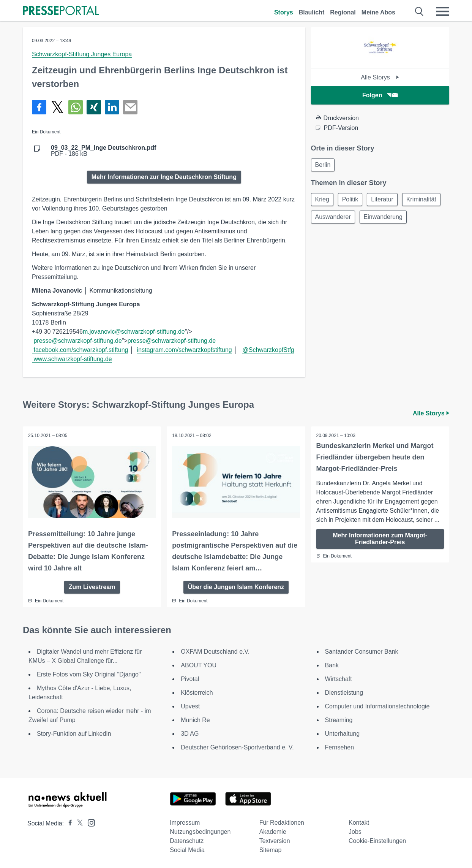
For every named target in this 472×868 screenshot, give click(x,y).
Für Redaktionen (282, 822)
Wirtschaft (339, 679)
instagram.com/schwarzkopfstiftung (185, 350)
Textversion (275, 840)
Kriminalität (331, 219)
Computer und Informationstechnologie (377, 706)
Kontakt (359, 822)
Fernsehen (340, 747)
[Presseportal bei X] (78, 823)
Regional (343, 12)
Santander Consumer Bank (362, 651)
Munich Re (195, 720)
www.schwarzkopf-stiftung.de (73, 359)
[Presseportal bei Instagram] (89, 822)
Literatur (386, 200)
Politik (353, 200)
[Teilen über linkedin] (112, 107)
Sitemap (271, 850)
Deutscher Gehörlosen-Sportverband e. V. (237, 747)
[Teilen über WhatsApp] (76, 107)
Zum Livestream (92, 587)
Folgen (380, 95)
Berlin (324, 165)
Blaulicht (312, 12)
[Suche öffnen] (419, 11)
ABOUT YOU (199, 665)
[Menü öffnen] (442, 11)
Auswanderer (378, 219)
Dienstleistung (344, 692)
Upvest (190, 706)
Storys (284, 12)
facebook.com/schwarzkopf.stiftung (81, 350)
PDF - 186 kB (103, 151)
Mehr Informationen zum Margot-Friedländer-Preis (380, 539)
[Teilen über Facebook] (39, 107)
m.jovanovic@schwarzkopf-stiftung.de (134, 332)
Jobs (355, 831)
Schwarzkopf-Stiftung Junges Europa (82, 54)
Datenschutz (187, 840)
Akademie (273, 831)
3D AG (190, 733)
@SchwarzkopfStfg (268, 350)
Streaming (339, 720)
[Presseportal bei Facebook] (68, 823)
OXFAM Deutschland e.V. (215, 651)
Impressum (185, 822)
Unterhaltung (343, 733)
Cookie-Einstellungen (377, 840)
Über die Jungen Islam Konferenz (236, 587)
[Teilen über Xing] (94, 107)
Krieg (323, 200)
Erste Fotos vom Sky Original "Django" (89, 674)
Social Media (187, 850)
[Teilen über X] (57, 107)
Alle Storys (380, 77)
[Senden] (130, 107)
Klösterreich (197, 692)
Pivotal (190, 679)
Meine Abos (378, 12)
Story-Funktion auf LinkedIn (74, 733)
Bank (332, 665)
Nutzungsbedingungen (200, 831)
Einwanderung (335, 237)
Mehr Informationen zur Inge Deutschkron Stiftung (164, 177)
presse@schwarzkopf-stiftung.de (77, 341)
